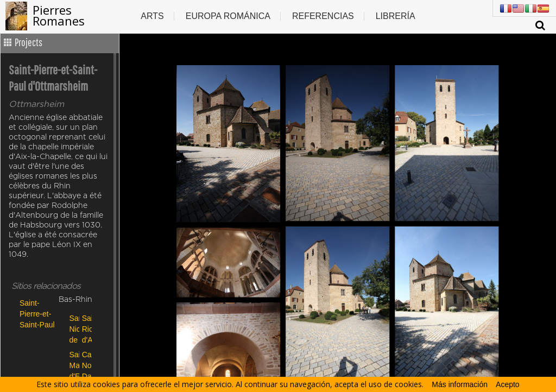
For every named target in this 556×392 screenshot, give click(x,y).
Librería (396, 16)
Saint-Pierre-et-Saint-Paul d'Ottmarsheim (38, 314)
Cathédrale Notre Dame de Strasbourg (86, 365)
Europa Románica (228, 16)
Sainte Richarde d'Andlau (86, 329)
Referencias (323, 16)
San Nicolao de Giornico (73, 329)
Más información (460, 384)
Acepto (508, 384)
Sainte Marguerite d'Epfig (73, 365)
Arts (152, 16)
